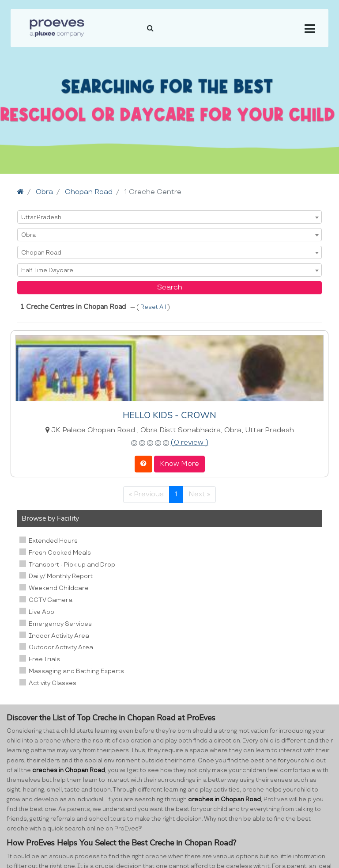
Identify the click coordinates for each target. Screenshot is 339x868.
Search (170, 287)
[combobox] (169, 217)
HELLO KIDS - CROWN (169, 415)
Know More (179, 464)
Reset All (154, 307)
